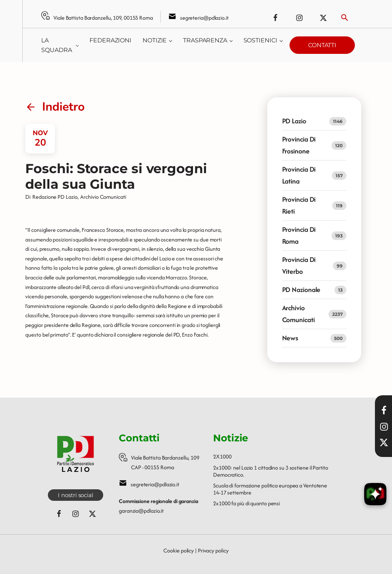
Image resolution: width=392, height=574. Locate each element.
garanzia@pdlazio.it (141, 511)
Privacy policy (213, 550)
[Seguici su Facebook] (275, 18)
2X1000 (222, 456)
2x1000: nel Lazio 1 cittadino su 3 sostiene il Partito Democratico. (271, 471)
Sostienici (260, 40)
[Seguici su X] (384, 442)
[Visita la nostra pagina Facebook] (384, 410)
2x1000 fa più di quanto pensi (246, 503)
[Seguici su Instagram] (299, 18)
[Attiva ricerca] (345, 18)
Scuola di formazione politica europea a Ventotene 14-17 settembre (270, 489)
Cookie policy (179, 550)
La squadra (56, 45)
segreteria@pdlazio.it (204, 18)
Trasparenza (205, 40)
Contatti (322, 45)
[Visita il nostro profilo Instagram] (384, 427)
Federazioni (110, 40)
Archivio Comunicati (103, 197)
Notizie (155, 40)
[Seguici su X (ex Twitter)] (323, 18)
